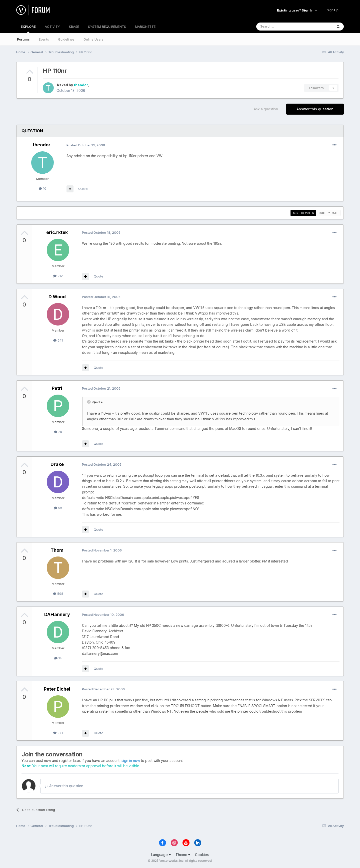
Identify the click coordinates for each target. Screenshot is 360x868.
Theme (183, 855)
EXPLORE (28, 29)
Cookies (202, 855)
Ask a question (266, 109)
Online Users (93, 39)
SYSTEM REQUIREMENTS (107, 27)
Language (161, 855)
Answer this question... (65, 786)
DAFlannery (57, 614)
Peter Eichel (57, 689)
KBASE (74, 27)
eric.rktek (57, 232)
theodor (81, 85)
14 (58, 658)
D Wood (57, 297)
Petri (57, 388)
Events (44, 39)
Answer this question (315, 109)
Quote (83, 189)
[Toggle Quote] (89, 402)
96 (58, 508)
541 (58, 340)
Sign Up (333, 10)
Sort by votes (303, 213)
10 (42, 188)
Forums (23, 39)
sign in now (131, 761)
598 (58, 594)
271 (58, 733)
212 (58, 276)
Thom (57, 550)
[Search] (282, 27)
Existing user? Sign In (297, 10)
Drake (57, 464)
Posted (86, 145)
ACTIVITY (52, 27)
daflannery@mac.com (100, 653)
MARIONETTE (145, 27)
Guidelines (66, 39)
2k (58, 432)
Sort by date (328, 213)
